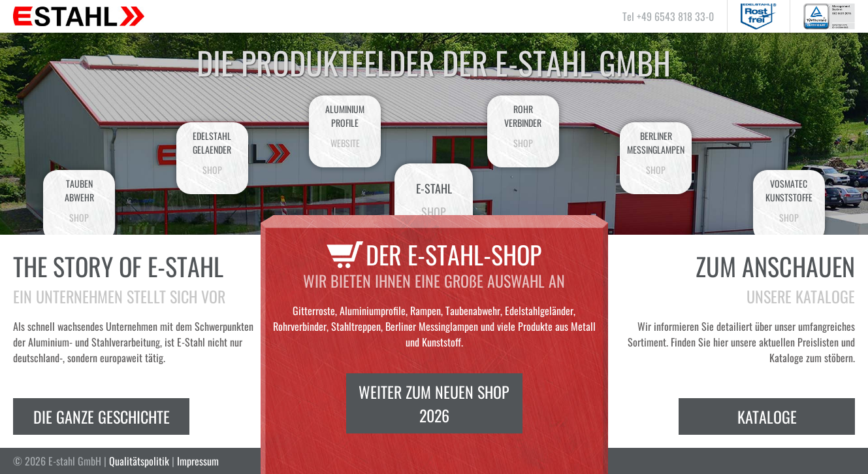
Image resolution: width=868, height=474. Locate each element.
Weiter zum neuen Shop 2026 (434, 403)
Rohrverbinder (523, 126)
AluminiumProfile (345, 126)
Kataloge (767, 416)
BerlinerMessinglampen (656, 153)
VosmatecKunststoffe (789, 200)
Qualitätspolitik (139, 461)
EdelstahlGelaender (212, 153)
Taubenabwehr (79, 200)
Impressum (198, 461)
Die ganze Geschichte (102, 416)
